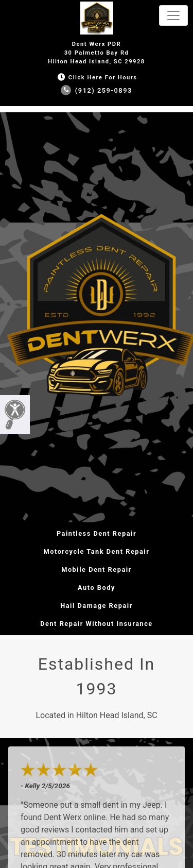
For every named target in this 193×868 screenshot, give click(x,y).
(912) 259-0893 (97, 90)
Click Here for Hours (96, 78)
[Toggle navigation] (173, 15)
